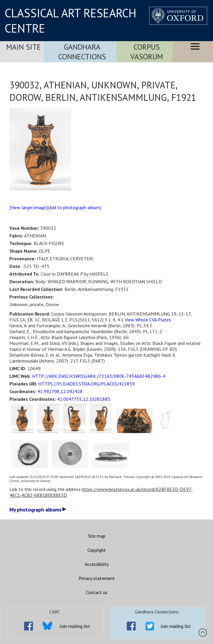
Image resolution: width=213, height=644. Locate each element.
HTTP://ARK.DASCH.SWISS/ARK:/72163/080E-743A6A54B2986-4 (99, 376)
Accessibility (97, 564)
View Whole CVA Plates (148, 320)
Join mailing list (75, 626)
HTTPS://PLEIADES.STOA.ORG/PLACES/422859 (86, 384)
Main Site (24, 47)
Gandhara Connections (82, 52)
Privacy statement (97, 578)
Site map (97, 536)
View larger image (28, 207)
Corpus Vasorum (147, 52)
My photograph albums (38, 510)
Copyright (97, 550)
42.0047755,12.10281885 (84, 399)
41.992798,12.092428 (60, 391)
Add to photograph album (74, 207)
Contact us (97, 592)
